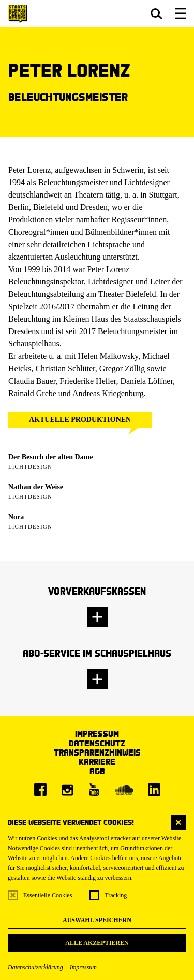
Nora (16, 517)
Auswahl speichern (97, 920)
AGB (97, 771)
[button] (156, 13)
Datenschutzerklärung (35, 967)
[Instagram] (67, 790)
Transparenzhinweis (97, 752)
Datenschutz (97, 743)
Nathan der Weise (36, 487)
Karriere (97, 762)
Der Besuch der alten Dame (51, 457)
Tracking (116, 895)
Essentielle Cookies (48, 895)
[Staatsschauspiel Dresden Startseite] (18, 14)
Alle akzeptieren (97, 943)
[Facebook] (40, 790)
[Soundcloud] (124, 790)
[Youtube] (94, 790)
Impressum (83, 967)
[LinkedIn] (154, 790)
